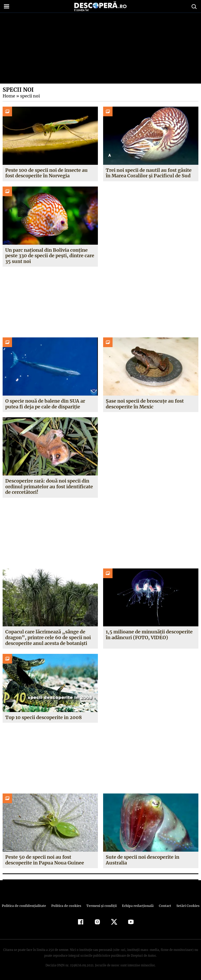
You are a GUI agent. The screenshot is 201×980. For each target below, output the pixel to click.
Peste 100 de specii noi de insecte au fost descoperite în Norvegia (46, 173)
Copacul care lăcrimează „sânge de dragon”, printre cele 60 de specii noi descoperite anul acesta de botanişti (47, 637)
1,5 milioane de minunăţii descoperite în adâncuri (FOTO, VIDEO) (149, 635)
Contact (163, 906)
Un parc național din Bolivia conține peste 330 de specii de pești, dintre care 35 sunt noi (49, 256)
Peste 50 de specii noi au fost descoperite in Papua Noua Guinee (45, 860)
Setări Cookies (185, 906)
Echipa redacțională (136, 906)
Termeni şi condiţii (101, 906)
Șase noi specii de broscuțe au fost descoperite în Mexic (145, 404)
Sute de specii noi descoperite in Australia (143, 860)
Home (9, 96)
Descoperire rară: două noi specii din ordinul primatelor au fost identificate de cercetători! (49, 486)
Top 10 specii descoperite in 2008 (43, 717)
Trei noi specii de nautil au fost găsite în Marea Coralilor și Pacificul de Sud (149, 173)
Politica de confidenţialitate (26, 906)
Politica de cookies (67, 906)
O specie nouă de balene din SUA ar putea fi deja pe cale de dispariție (45, 404)
